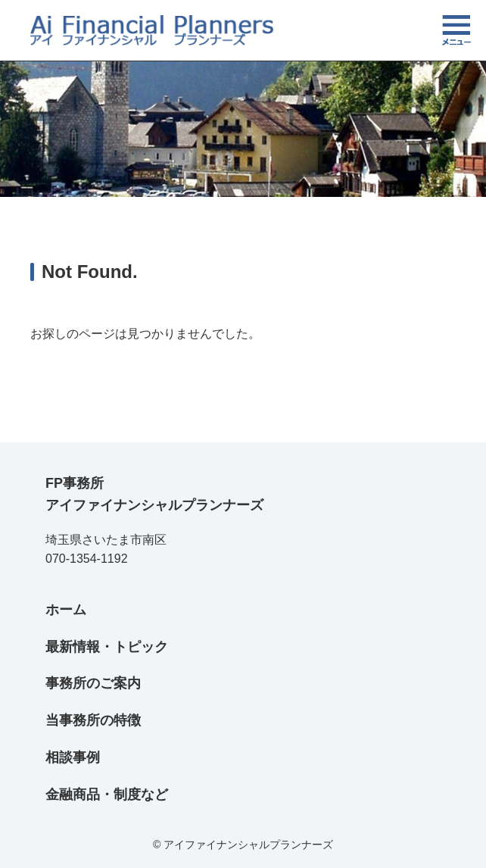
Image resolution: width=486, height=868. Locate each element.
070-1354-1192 (87, 559)
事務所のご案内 (93, 683)
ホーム (66, 610)
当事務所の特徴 (93, 720)
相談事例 (73, 757)
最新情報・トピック (107, 647)
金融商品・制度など (107, 795)
